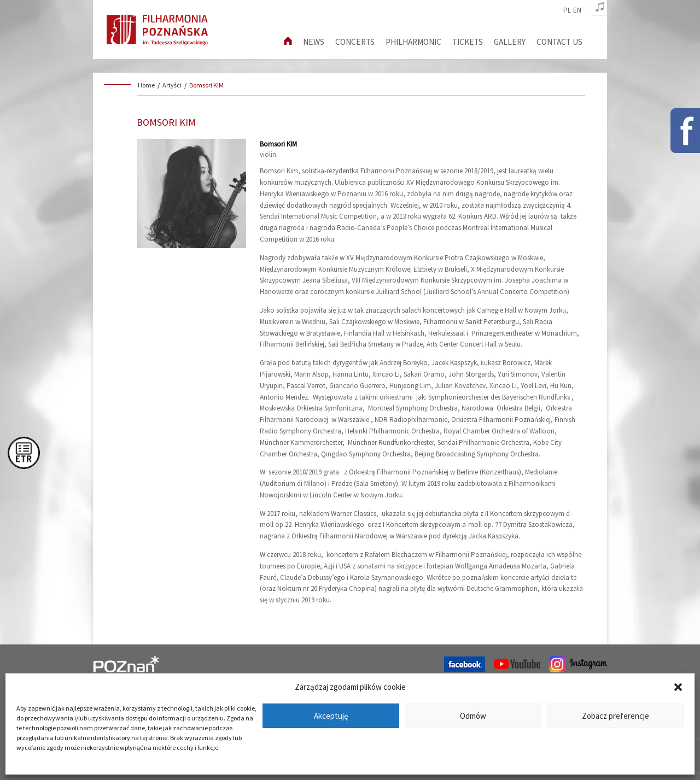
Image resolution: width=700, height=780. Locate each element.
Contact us (559, 42)
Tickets (468, 42)
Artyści (172, 85)
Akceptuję (331, 716)
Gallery (510, 42)
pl (567, 10)
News (314, 42)
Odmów (473, 716)
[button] (678, 687)
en (577, 10)
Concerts (355, 42)
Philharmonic (413, 42)
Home (146, 85)
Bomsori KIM (206, 85)
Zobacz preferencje (616, 716)
